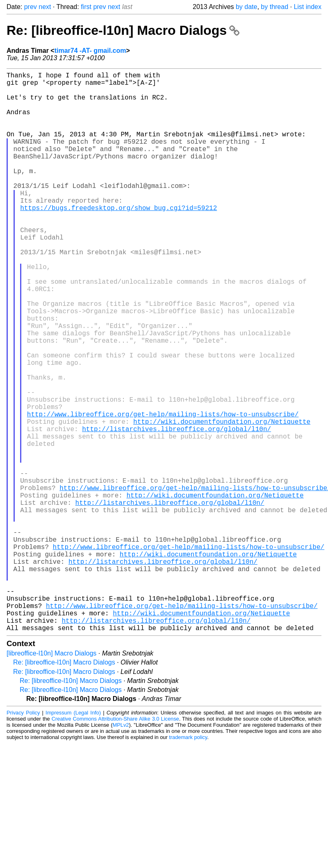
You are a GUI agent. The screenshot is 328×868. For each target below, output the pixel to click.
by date (246, 7)
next (45, 7)
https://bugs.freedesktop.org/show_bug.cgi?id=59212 (118, 239)
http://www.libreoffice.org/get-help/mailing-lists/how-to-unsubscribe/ (163, 491)
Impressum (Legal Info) (73, 837)
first (86, 7)
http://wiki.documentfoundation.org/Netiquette (222, 500)
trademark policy (188, 862)
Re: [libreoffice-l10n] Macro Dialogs (123, 30)
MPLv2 (121, 849)
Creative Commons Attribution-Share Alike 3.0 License (115, 843)
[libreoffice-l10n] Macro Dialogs (51, 778)
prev (31, 7)
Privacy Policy (23, 837)
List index (307, 7)
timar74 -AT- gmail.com (90, 51)
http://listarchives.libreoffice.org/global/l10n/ (177, 509)
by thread (274, 7)
